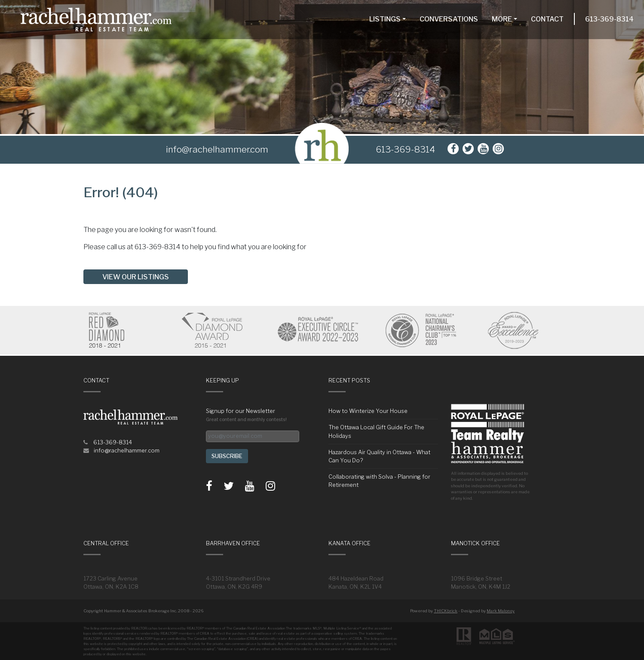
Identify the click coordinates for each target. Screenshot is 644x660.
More (502, 19)
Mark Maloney (501, 611)
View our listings (136, 277)
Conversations (449, 19)
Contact (547, 19)
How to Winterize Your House (368, 411)
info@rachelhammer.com (127, 451)
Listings (385, 19)
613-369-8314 (609, 19)
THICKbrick (446, 611)
